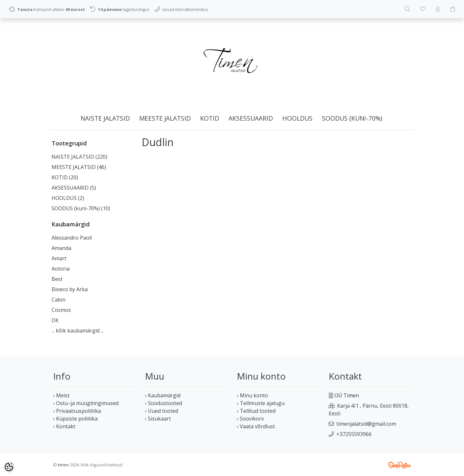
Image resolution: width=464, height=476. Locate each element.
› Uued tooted (162, 411)
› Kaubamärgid (163, 395)
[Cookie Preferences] (9, 467)
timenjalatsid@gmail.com (366, 424)
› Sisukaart (158, 419)
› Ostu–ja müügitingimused (86, 403)
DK (55, 320)
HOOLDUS (297, 118)
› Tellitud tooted (256, 411)
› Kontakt (64, 426)
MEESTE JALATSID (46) (79, 167)
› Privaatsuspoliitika (77, 411)
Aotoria (61, 269)
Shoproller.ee (400, 465)
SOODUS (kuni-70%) (352, 118)
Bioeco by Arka (70, 289)
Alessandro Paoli (72, 238)
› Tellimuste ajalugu (261, 403)
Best (57, 279)
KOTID (210, 118)
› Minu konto (252, 395)
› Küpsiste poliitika (75, 419)
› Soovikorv (250, 419)
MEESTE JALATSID (165, 118)
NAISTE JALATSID (105, 118)
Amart (59, 258)
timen (63, 465)
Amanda (61, 248)
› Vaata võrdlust (256, 426)
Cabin (58, 300)
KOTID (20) (65, 177)
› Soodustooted (164, 403)
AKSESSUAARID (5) (74, 188)
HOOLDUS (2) (68, 198)
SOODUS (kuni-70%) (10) (81, 208)
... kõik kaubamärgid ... (78, 331)
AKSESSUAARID (251, 118)
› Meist (61, 395)
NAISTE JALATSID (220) (79, 157)
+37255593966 (354, 434)
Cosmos (61, 310)
